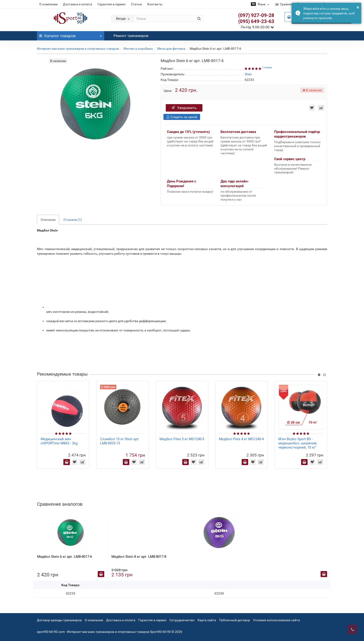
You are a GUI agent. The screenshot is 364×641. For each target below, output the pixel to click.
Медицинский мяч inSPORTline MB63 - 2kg (59, 441)
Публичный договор (235, 620)
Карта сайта (207, 620)
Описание (48, 220)
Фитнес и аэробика (138, 49)
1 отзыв (267, 68)
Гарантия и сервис (112, 4)
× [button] (358, 7)
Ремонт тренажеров (131, 36)
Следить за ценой (182, 117)
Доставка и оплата (78, 4)
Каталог (71, 35)
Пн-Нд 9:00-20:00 (257, 27)
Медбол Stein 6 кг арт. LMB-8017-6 (65, 557)
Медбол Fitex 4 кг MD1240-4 (241, 439)
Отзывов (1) (73, 220)
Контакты (155, 4)
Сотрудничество (182, 620)
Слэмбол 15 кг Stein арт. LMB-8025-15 (120, 441)
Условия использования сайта (276, 620)
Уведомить (184, 108)
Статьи (136, 4)
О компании (48, 4)
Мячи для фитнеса (171, 49)
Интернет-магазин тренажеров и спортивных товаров (78, 49)
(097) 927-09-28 (256, 15)
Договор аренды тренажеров (59, 620)
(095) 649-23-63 (256, 21)
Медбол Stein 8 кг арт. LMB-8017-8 (139, 557)
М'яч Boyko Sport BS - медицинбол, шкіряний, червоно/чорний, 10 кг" (298, 443)
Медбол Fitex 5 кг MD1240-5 (182, 439)
